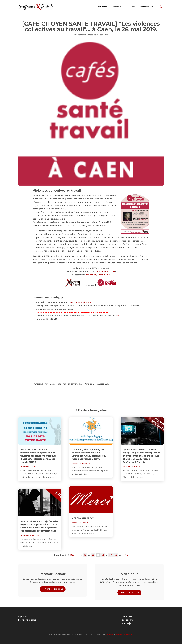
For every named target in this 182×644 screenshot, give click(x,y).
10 (85, 555)
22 (103, 555)
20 (93, 555)
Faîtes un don (131, 592)
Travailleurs (117, 7)
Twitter (124, 624)
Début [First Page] (73, 555)
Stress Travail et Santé (97, 35)
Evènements (80, 35)
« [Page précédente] (78, 555)
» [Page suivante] (123, 555)
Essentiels (131, 7)
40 (116, 555)
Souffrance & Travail (105, 271)
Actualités (102, 7)
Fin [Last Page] (126, 555)
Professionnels (147, 7)
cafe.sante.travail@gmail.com (83, 302)
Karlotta (109, 634)
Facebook (126, 620)
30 (111, 555)
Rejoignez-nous (54, 589)
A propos (23, 616)
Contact (125, 616)
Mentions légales (27, 620)
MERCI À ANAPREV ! (83, 518)
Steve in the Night (124, 634)
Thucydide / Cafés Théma (98, 275)
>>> (117, 316)
